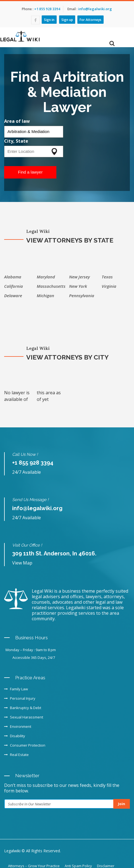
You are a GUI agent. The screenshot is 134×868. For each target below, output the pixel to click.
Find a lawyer (30, 172)
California (14, 286)
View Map (22, 563)
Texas (107, 277)
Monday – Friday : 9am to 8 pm (31, 650)
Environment (18, 726)
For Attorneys (90, 19)
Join (122, 804)
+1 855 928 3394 (47, 9)
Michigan (45, 295)
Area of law (17, 121)
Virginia (109, 286)
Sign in (49, 19)
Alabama (13, 277)
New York (78, 286)
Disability (15, 736)
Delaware (13, 295)
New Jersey (79, 277)
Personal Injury (20, 698)
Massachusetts (51, 286)
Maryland (46, 277)
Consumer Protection (25, 745)
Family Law (16, 689)
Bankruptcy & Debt (23, 708)
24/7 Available (27, 472)
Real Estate (16, 755)
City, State (16, 141)
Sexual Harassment (24, 717)
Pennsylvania (82, 295)
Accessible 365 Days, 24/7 (34, 657)
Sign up (67, 19)
